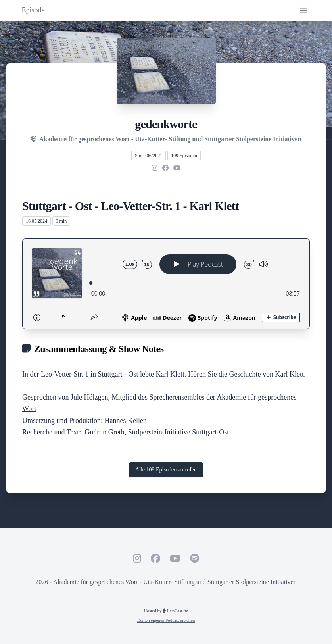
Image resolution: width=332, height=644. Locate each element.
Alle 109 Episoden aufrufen (166, 470)
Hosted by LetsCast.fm (166, 611)
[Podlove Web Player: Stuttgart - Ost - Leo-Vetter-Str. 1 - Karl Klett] (166, 284)
